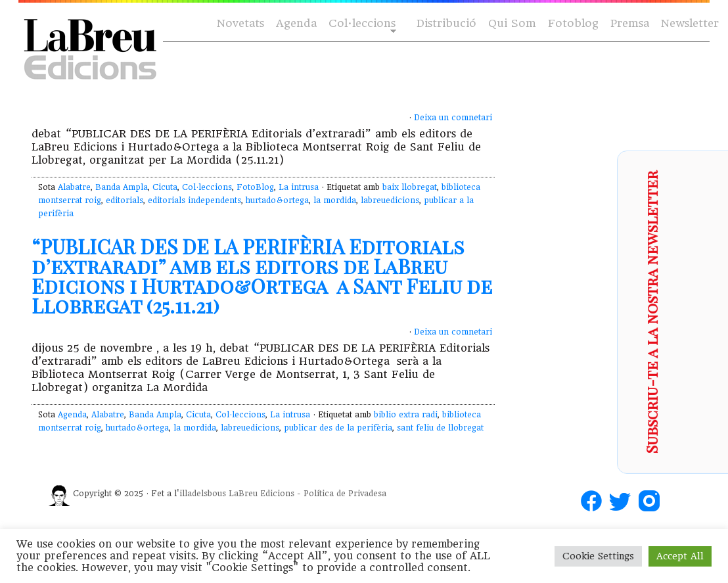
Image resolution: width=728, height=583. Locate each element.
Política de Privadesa (345, 494)
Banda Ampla (122, 187)
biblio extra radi (406, 415)
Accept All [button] (680, 556)
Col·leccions (361, 24)
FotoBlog (255, 187)
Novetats (240, 23)
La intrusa (299, 187)
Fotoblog (573, 23)
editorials (125, 200)
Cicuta (165, 187)
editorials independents (194, 200)
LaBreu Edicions (262, 494)
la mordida (335, 200)
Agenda (296, 23)
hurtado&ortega (277, 200)
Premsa (630, 23)
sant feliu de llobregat (440, 428)
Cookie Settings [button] (598, 556)
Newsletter (690, 23)
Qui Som (512, 23)
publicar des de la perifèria (338, 428)
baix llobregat (410, 187)
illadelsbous (203, 494)
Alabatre (74, 187)
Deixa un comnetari (453, 118)
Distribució (446, 23)
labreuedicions (390, 200)
